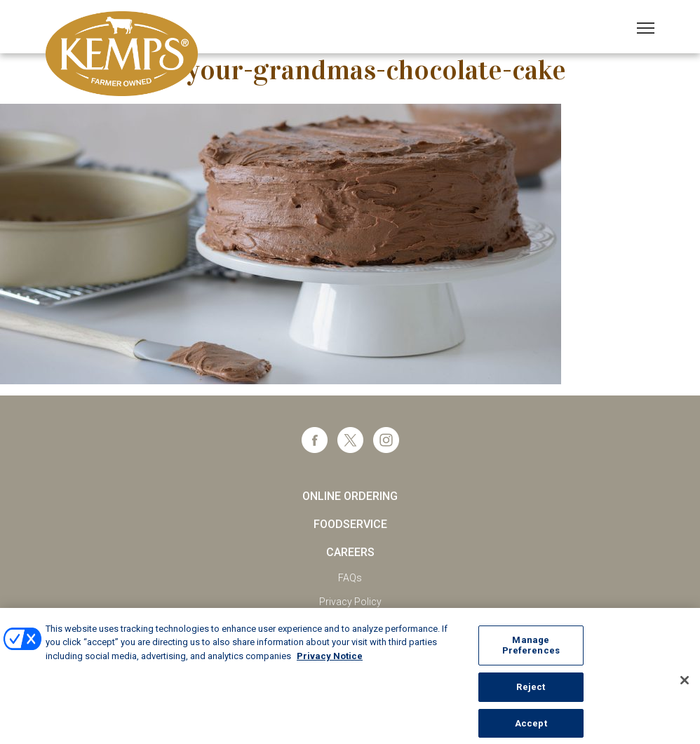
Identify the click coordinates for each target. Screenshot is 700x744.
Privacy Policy (350, 602)
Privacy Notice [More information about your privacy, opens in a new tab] (330, 660)
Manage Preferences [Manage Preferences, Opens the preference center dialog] (531, 649)
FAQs (350, 578)
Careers (350, 552)
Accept (531, 727)
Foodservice (350, 524)
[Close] (685, 684)
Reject (531, 691)
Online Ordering (350, 496)
